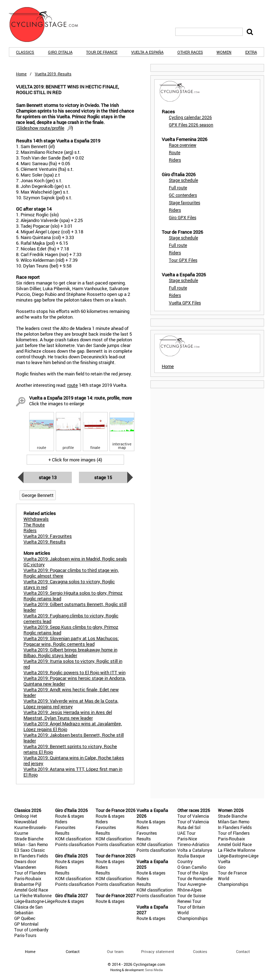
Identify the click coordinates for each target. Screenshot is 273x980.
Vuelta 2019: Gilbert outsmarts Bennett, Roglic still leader (75, 607)
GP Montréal (26, 924)
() (44, 128)
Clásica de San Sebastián (28, 910)
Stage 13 (48, 477)
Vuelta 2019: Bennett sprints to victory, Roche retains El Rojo (70, 749)
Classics (25, 52)
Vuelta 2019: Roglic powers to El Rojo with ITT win (74, 672)
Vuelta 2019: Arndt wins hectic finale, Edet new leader (71, 692)
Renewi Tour (189, 901)
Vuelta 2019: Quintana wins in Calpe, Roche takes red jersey (74, 760)
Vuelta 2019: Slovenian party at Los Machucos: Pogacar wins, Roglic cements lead (71, 641)
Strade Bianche (29, 839)
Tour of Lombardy (31, 930)
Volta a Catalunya (195, 850)
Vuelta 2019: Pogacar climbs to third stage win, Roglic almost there (71, 573)
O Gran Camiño (192, 867)
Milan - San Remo (31, 844)
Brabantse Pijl (28, 884)
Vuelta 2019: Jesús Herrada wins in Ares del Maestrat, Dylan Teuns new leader (68, 715)
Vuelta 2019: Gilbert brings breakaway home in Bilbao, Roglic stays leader (70, 653)
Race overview (183, 145)
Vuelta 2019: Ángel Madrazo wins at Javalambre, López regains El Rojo (73, 726)
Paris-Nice (187, 839)
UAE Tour (186, 833)
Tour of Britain (191, 907)
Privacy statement (158, 951)
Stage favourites (184, 202)
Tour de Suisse (191, 895)
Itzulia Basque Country (191, 859)
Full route (178, 188)
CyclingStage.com (48, 25)
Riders (175, 160)
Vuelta (224, 861)
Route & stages (69, 816)
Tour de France (102, 52)
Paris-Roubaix (28, 878)
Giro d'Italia (60, 52)
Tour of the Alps (193, 873)
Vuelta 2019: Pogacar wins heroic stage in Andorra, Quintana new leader (75, 681)
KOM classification (73, 839)
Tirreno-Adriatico (193, 844)
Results (62, 833)
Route (175, 152)
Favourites (65, 827)
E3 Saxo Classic (30, 850)
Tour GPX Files (183, 260)
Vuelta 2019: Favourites (48, 536)
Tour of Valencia (193, 816)
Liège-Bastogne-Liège (34, 901)
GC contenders (183, 195)
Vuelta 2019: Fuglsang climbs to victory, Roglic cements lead (71, 618)
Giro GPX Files (183, 217)
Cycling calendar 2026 (190, 117)
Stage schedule (183, 180)
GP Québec (25, 918)
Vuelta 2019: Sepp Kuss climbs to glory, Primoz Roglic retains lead (71, 630)
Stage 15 (103, 477)
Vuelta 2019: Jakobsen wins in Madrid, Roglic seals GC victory (75, 562)
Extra (251, 52)
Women (224, 52)
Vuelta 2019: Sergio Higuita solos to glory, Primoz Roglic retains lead (73, 596)
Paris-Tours (25, 935)
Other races (190, 52)
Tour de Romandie (195, 878)
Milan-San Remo (234, 822)
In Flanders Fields (31, 856)
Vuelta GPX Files (185, 303)
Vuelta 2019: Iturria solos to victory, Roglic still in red (73, 664)
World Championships (192, 915)
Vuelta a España (147, 52)
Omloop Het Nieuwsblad (26, 819)
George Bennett (38, 495)
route (73, 385)
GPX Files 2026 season (191, 125)
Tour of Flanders (30, 873)
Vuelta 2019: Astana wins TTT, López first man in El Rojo (73, 772)
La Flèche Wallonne (33, 895)
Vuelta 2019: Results (45, 542)
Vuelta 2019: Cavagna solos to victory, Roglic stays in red (69, 584)
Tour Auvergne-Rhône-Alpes (192, 887)
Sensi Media (154, 970)
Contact (243, 951)
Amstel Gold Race (31, 890)
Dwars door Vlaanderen (25, 864)
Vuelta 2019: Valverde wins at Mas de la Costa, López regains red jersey (71, 704)
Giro (222, 867)
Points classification (75, 844)
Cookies (200, 951)
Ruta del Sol (189, 827)
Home (21, 74)
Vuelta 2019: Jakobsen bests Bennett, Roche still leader (74, 738)
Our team (115, 951)
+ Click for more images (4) (75, 460)
